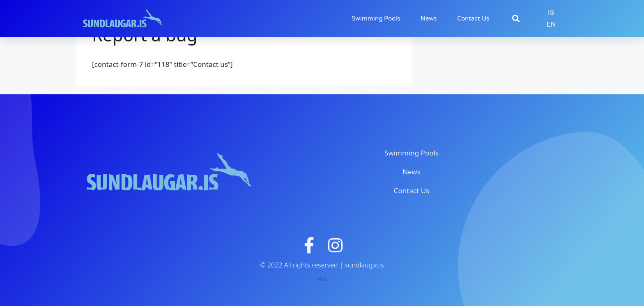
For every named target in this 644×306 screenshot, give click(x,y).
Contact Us (473, 18)
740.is (322, 279)
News (429, 18)
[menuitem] (551, 13)
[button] (516, 19)
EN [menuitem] (551, 24)
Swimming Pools (376, 18)
